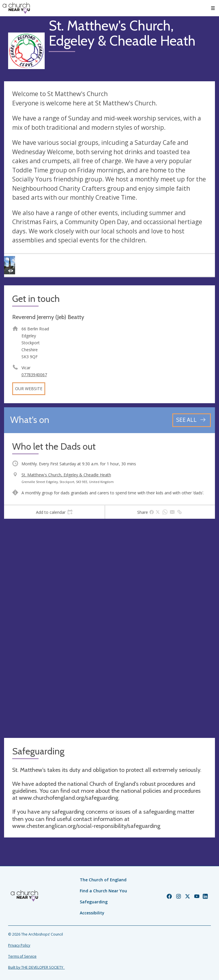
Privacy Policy (19, 945)
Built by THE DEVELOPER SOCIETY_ (36, 967)
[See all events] (192, 420)
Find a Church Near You (103, 891)
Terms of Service (22, 956)
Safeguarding (94, 902)
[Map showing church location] (109, 628)
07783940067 (34, 375)
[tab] (54, 512)
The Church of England (103, 880)
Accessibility (92, 913)
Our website (29, 389)
